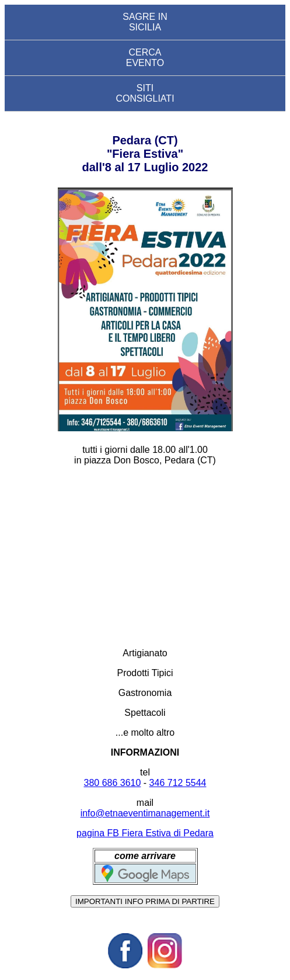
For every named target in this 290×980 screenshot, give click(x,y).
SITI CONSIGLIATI (145, 93)
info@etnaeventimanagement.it (145, 813)
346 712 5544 (178, 783)
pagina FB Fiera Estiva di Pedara (145, 833)
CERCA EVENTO (145, 58)
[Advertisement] (145, 557)
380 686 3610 (113, 783)
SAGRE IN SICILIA (145, 22)
